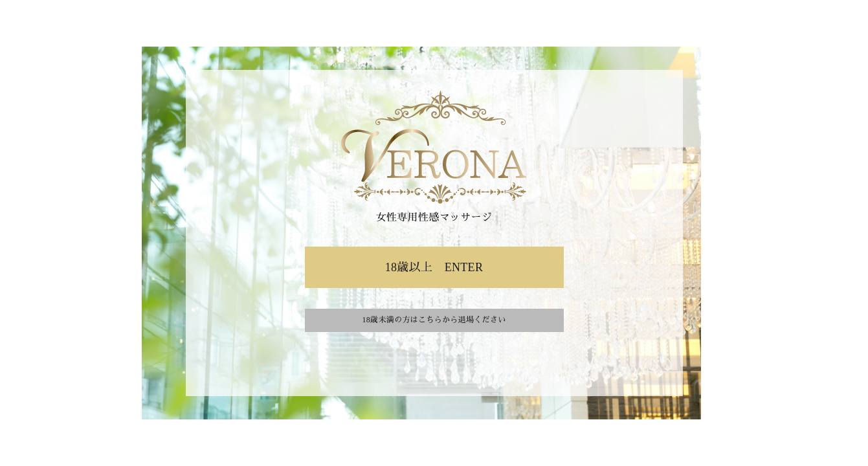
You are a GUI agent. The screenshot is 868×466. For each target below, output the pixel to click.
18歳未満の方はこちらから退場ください (434, 320)
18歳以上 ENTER (434, 267)
